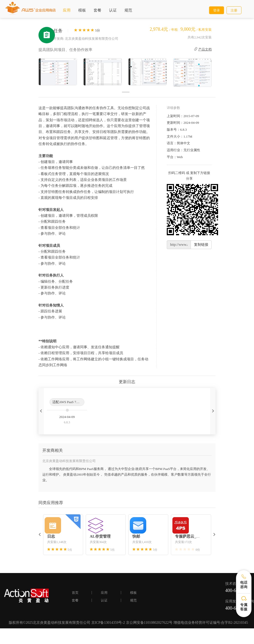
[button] (41, 411)
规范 (128, 10)
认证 (113, 10)
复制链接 (201, 245)
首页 (75, 593)
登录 (217, 10)
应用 (67, 10)
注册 (234, 10)
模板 (82, 10)
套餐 (97, 10)
